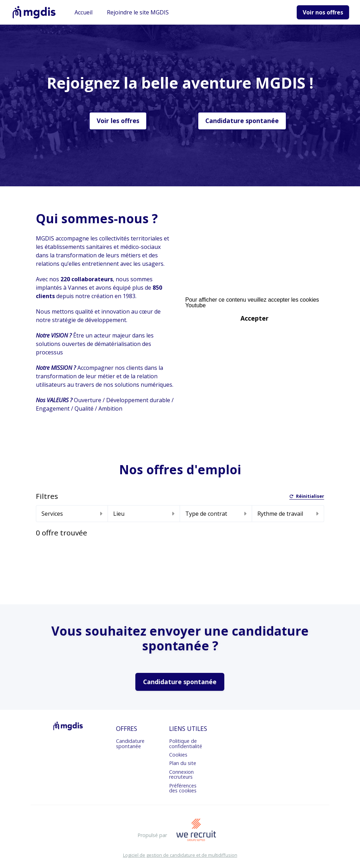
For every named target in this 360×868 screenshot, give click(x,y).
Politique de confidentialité (186, 743)
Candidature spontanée (242, 121)
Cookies (178, 755)
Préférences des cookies (183, 788)
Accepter (255, 318)
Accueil (83, 12)
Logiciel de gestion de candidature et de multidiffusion (180, 855)
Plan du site (183, 763)
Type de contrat (216, 514)
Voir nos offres (323, 12)
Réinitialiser (307, 497)
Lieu (144, 514)
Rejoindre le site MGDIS (138, 12)
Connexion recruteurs (181, 774)
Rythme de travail (288, 514)
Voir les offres (118, 121)
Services (72, 514)
